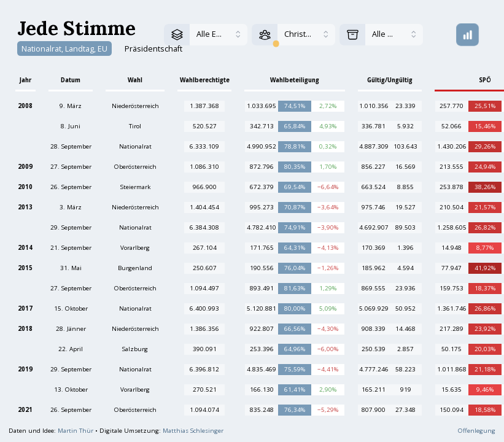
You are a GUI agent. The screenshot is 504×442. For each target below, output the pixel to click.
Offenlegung (477, 431)
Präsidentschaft (153, 48)
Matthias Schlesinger (193, 431)
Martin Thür (76, 431)
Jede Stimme (76, 28)
